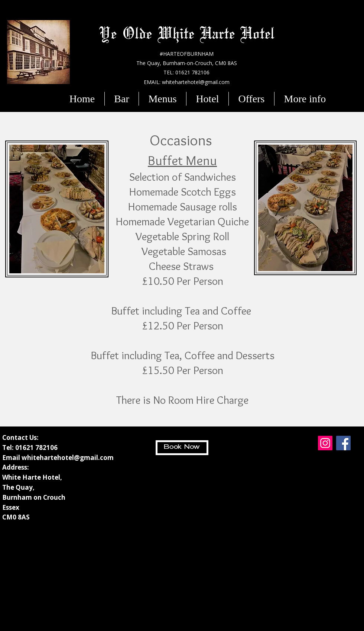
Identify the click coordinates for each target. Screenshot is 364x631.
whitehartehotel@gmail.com (68, 458)
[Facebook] (343, 443)
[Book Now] (182, 448)
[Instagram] (325, 443)
